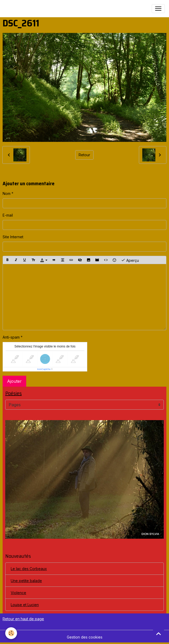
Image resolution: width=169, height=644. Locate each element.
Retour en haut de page (23, 619)
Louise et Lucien (25, 605)
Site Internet (13, 237)
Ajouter (14, 381)
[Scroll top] (159, 634)
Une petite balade (26, 581)
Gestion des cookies (85, 637)
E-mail (8, 215)
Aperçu (130, 260)
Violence (18, 593)
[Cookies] (11, 633)
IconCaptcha (44, 369)
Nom (7, 193)
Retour (84, 155)
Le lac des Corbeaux (29, 569)
